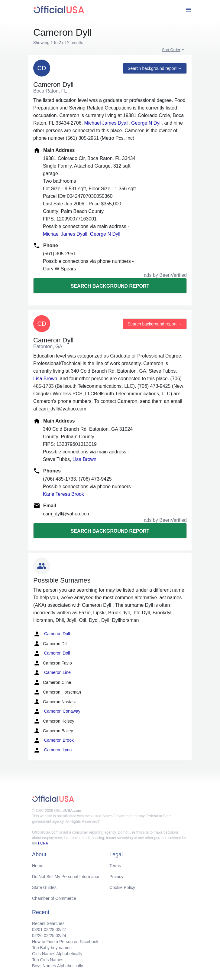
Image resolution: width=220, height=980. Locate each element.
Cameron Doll (52, 653)
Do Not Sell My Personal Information (66, 877)
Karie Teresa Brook (63, 494)
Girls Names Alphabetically (57, 954)
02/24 (61, 936)
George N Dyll (146, 123)
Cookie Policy (122, 887)
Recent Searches (48, 923)
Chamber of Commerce (54, 898)
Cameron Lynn (52, 750)
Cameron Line (52, 673)
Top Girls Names (48, 960)
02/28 (49, 929)
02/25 (49, 936)
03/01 (37, 929)
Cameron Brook (53, 740)
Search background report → (155, 68)
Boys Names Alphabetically (58, 966)
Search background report (110, 286)
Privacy (116, 877)
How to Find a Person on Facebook (65, 942)
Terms (115, 866)
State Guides (44, 887)
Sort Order (171, 50)
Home (38, 866)
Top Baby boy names (52, 948)
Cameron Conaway (57, 711)
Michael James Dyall (106, 123)
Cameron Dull (52, 634)
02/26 (37, 936)
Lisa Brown (45, 379)
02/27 (61, 929)
